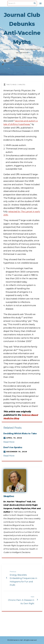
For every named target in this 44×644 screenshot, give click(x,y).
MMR (30, 63)
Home (6, 49)
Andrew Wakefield (13, 63)
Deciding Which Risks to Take (20, 434)
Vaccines (36, 61)
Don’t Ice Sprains (13, 447)
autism (25, 63)
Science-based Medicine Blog (19, 61)
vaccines (28, 65)
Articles (13, 49)
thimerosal (19, 65)
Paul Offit (36, 63)
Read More (9, 442)
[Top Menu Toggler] (40, 3)
